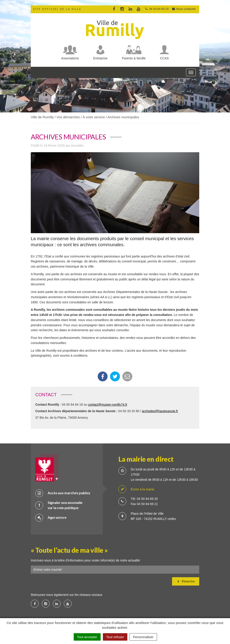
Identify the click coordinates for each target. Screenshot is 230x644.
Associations (70, 58)
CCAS (165, 58)
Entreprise (100, 58)
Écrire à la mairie (136, 489)
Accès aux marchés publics (63, 493)
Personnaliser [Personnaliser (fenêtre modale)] (143, 637)
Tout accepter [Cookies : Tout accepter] (87, 637)
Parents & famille (134, 58)
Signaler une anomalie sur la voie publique (59, 505)
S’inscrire (186, 581)
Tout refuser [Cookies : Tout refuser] (115, 637)
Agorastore (51, 518)
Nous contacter (184, 9)
